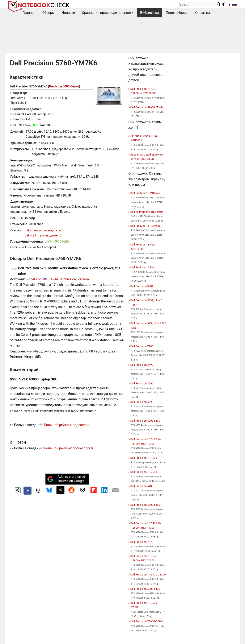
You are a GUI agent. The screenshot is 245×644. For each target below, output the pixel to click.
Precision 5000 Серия (64, 86)
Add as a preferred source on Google (66, 479)
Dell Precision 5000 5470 (145, 589)
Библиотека (150, 13)
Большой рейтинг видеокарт (66, 425)
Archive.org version (75, 279)
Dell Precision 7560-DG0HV (147, 621)
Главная (29, 13)
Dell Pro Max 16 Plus (143, 267)
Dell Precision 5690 (142, 402)
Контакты (202, 13)
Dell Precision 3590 (142, 383)
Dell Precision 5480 (142, 486)
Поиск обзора (177, 13)
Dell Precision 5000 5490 (145, 421)
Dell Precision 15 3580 (144, 458)
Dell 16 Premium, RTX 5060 (147, 212)
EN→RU (53, 279)
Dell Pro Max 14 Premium (145, 226)
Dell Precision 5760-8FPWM (147, 107)
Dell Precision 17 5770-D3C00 (148, 575)
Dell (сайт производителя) (43, 236)
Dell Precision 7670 (142, 542)
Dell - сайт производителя (43, 230)
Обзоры (49, 13)
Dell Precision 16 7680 (144, 472)
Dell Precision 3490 (142, 365)
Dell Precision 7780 (142, 346)
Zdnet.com (35, 279)
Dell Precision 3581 (142, 286)
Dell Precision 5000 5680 (145, 505)
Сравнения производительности (108, 13)
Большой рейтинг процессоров (68, 448)
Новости (68, 13)
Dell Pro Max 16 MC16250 (146, 193)
